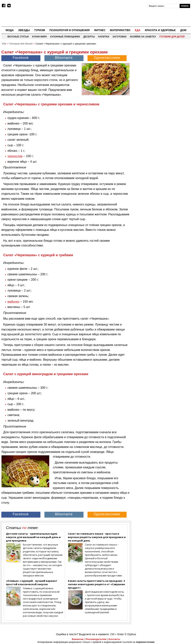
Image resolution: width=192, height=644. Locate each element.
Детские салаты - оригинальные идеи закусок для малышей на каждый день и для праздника (33, 537)
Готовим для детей (172, 37)
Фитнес (100, 30)
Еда (138, 30)
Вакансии (78, 639)
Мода (10, 30)
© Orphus (130, 634)
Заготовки (119, 37)
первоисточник (145, 642)
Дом (183, 30)
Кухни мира (39, 37)
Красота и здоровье (160, 30)
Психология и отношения (69, 30)
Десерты (89, 37)
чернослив (15, 156)
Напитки (104, 37)
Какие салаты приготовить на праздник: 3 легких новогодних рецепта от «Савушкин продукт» (96, 584)
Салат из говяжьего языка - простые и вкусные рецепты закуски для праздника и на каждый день (97, 537)
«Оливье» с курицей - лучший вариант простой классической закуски (32, 583)
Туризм (40, 30)
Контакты (114, 639)
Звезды (24, 30)
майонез (13, 302)
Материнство (120, 30)
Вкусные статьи (18, 37)
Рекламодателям (96, 639)
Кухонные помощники (65, 37)
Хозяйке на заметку (143, 37)
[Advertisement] (162, 71)
